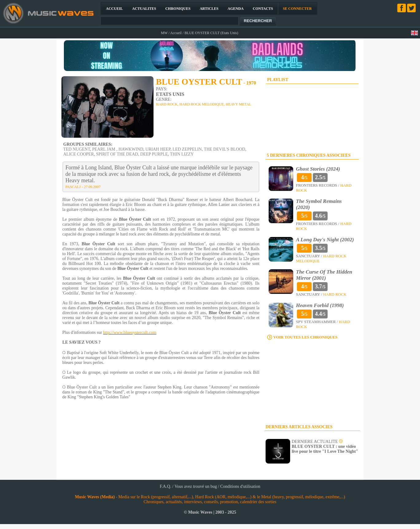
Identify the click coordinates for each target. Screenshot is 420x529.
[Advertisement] (312, 382)
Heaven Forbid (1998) (320, 305)
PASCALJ (73, 187)
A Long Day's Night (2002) (325, 240)
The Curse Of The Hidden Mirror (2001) (324, 275)
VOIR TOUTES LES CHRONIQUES (305, 337)
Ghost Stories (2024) (318, 169)
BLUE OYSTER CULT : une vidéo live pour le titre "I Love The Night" (325, 449)
